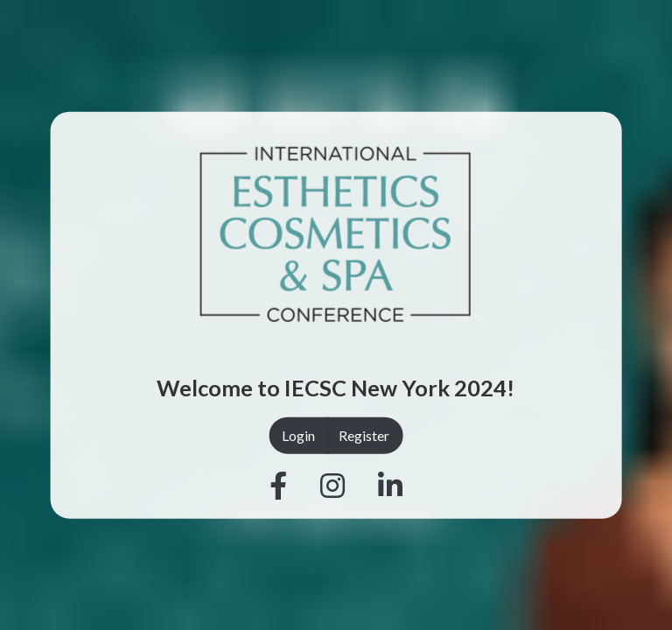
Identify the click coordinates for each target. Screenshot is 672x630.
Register (364, 435)
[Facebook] (278, 486)
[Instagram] (332, 486)
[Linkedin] (390, 486)
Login (298, 435)
